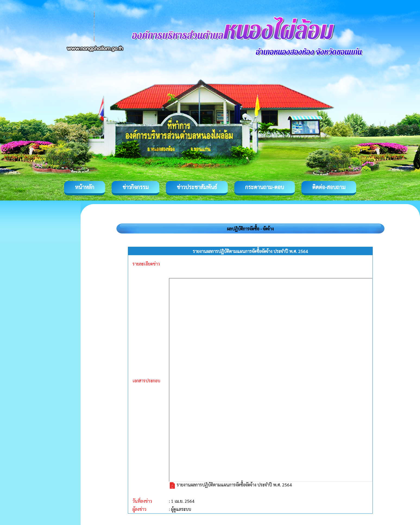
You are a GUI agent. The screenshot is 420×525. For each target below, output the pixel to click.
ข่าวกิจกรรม (135, 187)
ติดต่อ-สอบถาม (329, 187)
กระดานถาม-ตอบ (265, 187)
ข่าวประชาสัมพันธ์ (197, 187)
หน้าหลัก (85, 187)
